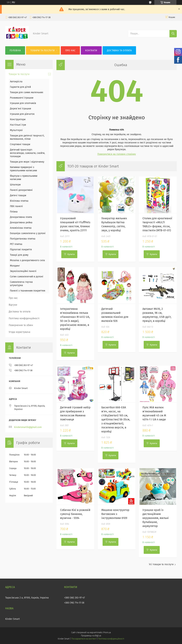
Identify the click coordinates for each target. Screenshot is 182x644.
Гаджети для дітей (20, 87)
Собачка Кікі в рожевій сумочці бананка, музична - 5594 (75, 514)
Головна (15, 50)
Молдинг (15, 266)
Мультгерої (16, 130)
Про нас (70, 50)
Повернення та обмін (21, 325)
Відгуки (13, 305)
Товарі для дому (19, 255)
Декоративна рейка (21, 222)
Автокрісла (16, 82)
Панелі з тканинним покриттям (28, 291)
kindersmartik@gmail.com (28, 427)
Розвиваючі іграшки (22, 98)
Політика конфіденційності (24, 318)
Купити (71, 254)
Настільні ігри (18, 125)
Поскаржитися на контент (84, 639)
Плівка (14, 212)
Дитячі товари (18, 195)
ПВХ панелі (16, 206)
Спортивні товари (20, 144)
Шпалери (15, 185)
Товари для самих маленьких (27, 92)
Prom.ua (107, 632)
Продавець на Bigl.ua (91, 636)
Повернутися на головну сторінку (117, 154)
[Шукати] (173, 34)
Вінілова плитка (19, 201)
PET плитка (16, 244)
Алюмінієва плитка (21, 228)
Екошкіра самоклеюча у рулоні (28, 233)
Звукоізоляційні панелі (23, 271)
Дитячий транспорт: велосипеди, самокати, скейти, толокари (27, 153)
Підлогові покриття (21, 250)
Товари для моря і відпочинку (27, 162)
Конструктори (18, 119)
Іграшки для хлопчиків (23, 103)
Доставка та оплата (119, 50)
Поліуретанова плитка (23, 239)
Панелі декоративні (21, 190)
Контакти (91, 50)
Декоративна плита (21, 217)
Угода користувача (20, 332)
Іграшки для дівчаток (22, 114)
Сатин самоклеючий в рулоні (27, 277)
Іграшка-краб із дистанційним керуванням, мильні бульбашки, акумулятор (156, 518)
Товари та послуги (42, 50)
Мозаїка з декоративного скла (27, 260)
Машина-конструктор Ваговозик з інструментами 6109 (115, 514)
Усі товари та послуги (161, 564)
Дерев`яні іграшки (20, 109)
